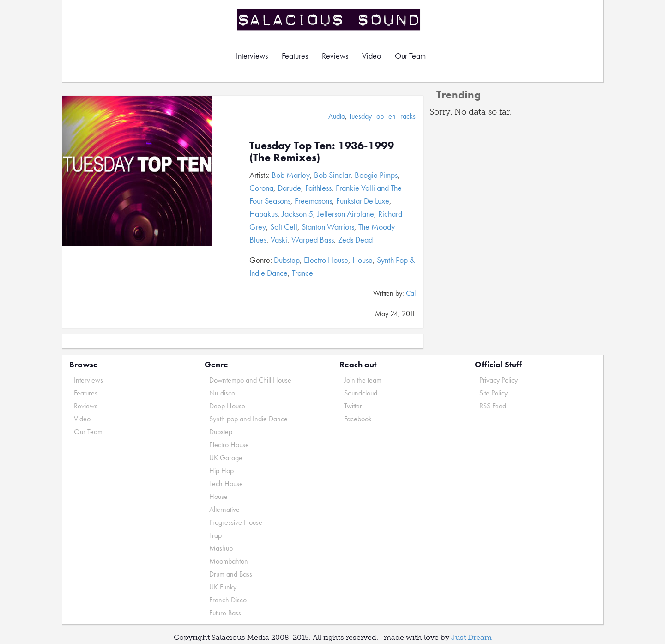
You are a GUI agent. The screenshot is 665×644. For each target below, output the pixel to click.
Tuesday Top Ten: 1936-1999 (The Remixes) (322, 151)
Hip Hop (221, 471)
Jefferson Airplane (346, 214)
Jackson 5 (297, 214)
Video (372, 56)
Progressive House (236, 522)
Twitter (353, 406)
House (363, 260)
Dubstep (287, 260)
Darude (289, 188)
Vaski (279, 240)
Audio (337, 116)
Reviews (335, 56)
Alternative (224, 509)
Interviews (252, 56)
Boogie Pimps (376, 175)
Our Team (410, 56)
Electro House (326, 260)
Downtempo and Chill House (250, 380)
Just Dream (472, 637)
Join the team (363, 380)
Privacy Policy (499, 380)
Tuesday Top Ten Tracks (382, 116)
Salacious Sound (329, 20)
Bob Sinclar (332, 175)
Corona (261, 188)
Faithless (318, 188)
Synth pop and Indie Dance (248, 419)
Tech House (226, 483)
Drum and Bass (231, 574)
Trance (302, 273)
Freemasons (313, 201)
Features (295, 56)
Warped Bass (313, 240)
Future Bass (225, 613)
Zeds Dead (355, 240)
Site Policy (493, 393)
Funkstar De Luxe (363, 201)
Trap (215, 535)
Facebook (358, 419)
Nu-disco (222, 393)
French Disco (228, 600)
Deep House (227, 406)
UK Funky (223, 587)
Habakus (263, 214)
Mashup (221, 548)
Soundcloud (361, 393)
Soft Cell (284, 227)
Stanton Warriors (328, 227)
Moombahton (229, 561)
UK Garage (226, 458)
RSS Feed (493, 406)
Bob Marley (291, 175)
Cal (411, 293)
